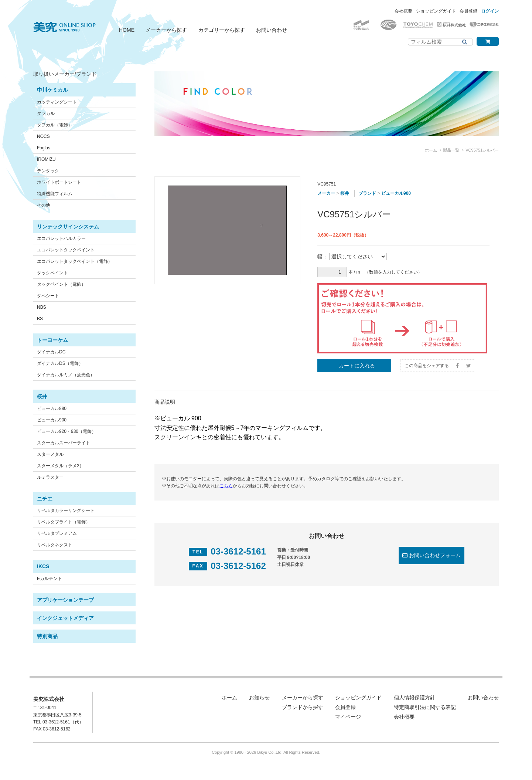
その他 (44, 205)
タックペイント (52, 273)
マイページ (348, 717)
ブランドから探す (303, 707)
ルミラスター (50, 477)
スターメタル (50, 454)
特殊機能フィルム (55, 194)
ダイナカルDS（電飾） (60, 363)
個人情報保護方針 (415, 698)
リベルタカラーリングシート (66, 511)
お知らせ (259, 698)
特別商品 (47, 636)
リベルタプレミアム (57, 533)
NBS (42, 307)
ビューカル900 (52, 420)
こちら (226, 486)
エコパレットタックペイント (66, 250)
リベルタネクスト (55, 545)
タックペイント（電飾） (61, 284)
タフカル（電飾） (55, 125)
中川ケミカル (52, 90)
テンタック (48, 171)
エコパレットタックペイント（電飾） (75, 261)
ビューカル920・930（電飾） (66, 431)
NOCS (43, 136)
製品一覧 (451, 150)
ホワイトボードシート (59, 182)
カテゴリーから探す (222, 30)
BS (40, 319)
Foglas (44, 148)
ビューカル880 (52, 408)
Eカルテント (50, 579)
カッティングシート (57, 102)
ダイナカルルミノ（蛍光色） (66, 375)
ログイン (490, 11)
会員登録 (468, 11)
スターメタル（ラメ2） (60, 466)
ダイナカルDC (51, 352)
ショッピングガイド (436, 11)
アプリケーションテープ (65, 600)
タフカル (46, 113)
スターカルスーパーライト (64, 443)
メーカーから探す (166, 30)
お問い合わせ (272, 30)
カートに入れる (357, 366)
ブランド (367, 193)
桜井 (42, 396)
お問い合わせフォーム (435, 555)
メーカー (326, 193)
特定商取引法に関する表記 (425, 707)
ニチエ (45, 499)
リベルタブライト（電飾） (64, 522)
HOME (127, 30)
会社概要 (403, 11)
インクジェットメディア (65, 618)
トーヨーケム (52, 340)
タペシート (48, 296)
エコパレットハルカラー (61, 238)
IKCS (43, 566)
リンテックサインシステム (68, 227)
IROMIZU (46, 159)
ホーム (431, 150)
